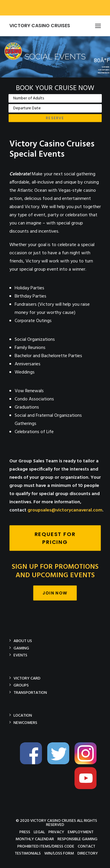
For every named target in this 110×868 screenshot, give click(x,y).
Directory (88, 853)
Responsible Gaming (77, 839)
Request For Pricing (56, 538)
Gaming (21, 648)
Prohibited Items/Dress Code (46, 846)
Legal (39, 832)
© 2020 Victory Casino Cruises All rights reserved (56, 823)
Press (25, 832)
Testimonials (28, 853)
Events (20, 655)
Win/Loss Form (59, 853)
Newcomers (25, 723)
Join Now (55, 593)
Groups (21, 685)
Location (23, 715)
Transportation (30, 693)
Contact (87, 846)
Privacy (56, 832)
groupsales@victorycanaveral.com (65, 510)
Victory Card (27, 678)
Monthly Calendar (35, 839)
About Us (23, 641)
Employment (81, 832)
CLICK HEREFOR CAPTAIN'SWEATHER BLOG (104, 70)
